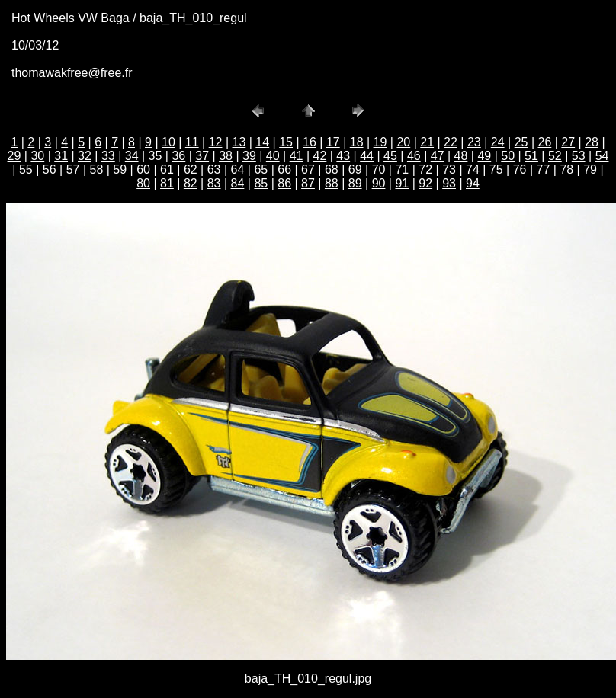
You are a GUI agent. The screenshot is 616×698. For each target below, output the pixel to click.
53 (579, 156)
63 (214, 170)
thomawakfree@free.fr (72, 73)
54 (602, 156)
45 (390, 156)
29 (14, 156)
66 (284, 170)
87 (308, 183)
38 (226, 156)
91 (402, 183)
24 (498, 142)
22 (451, 142)
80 (143, 183)
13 (239, 142)
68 (332, 170)
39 (249, 156)
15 (286, 142)
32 (85, 156)
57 (73, 170)
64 (238, 170)
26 (544, 142)
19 (380, 142)
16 (310, 142)
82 (191, 183)
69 (355, 170)
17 (333, 142)
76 (520, 170)
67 (308, 170)
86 (284, 183)
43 (343, 156)
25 (521, 142)
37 (202, 156)
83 (214, 183)
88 (332, 183)
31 (61, 156)
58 (97, 170)
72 (425, 170)
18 (357, 142)
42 (320, 156)
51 (531, 156)
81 (167, 183)
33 (108, 156)
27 (568, 142)
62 (191, 170)
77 (544, 170)
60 (143, 170)
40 (273, 156)
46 (414, 156)
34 (132, 156)
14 (262, 142)
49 (484, 156)
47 (438, 156)
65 (261, 170)
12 (216, 142)
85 (261, 183)
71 (402, 170)
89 (355, 183)
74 (473, 170)
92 (425, 183)
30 (37, 156)
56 (50, 170)
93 (449, 183)
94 (473, 183)
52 (555, 156)
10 (168, 142)
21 (427, 142)
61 (167, 170)
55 (26, 170)
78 (566, 170)
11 (192, 142)
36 (178, 156)
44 (367, 156)
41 (297, 156)
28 (592, 142)
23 (474, 142)
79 (590, 170)
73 (449, 170)
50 (508, 156)
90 (379, 183)
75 (496, 170)
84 (238, 183)
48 (461, 156)
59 (120, 170)
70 (379, 170)
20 (403, 142)
